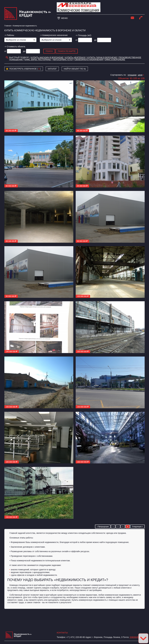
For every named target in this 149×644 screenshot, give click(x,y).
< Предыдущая (103, 527)
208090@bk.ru (136, 637)
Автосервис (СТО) (63, 59)
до (95, 40)
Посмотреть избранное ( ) (23, 69)
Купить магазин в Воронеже (47, 57)
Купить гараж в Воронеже (102, 57)
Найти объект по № (75, 69)
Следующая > (137, 527)
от (77, 40)
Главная (8, 26)
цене (140, 75)
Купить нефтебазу (75, 57)
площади (132, 75)
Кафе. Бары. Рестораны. (38, 59)
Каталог (52, 69)
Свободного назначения (89, 59)
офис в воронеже (115, 59)
